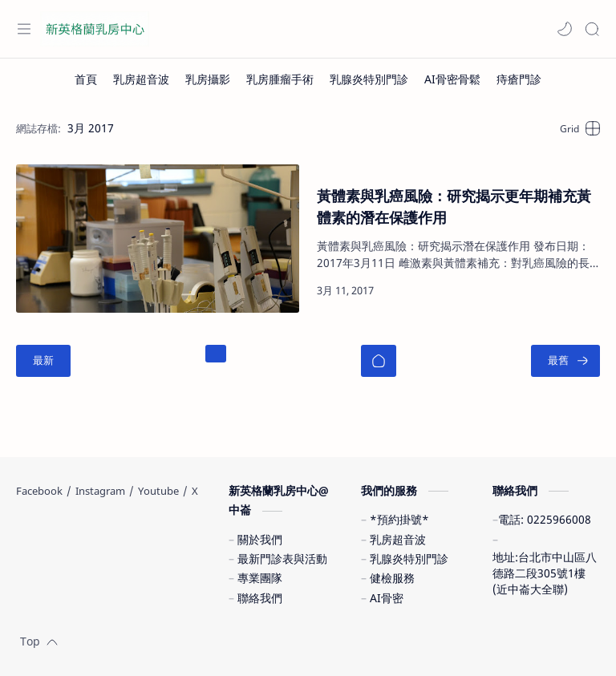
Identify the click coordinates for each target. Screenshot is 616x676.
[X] (195, 491)
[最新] (43, 361)
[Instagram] (100, 491)
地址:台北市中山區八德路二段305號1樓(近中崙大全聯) (545, 573)
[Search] (592, 29)
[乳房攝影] (208, 79)
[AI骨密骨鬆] (452, 79)
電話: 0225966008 (545, 519)
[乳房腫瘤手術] (280, 79)
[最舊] (565, 361)
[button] (565, 29)
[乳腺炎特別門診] (369, 79)
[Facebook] (39, 491)
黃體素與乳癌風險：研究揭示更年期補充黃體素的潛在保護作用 (454, 206)
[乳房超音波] (141, 79)
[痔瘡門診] (519, 79)
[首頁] (86, 79)
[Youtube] (158, 491)
